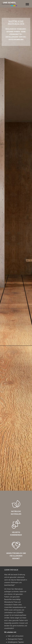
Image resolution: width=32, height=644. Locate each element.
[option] (16, 249)
